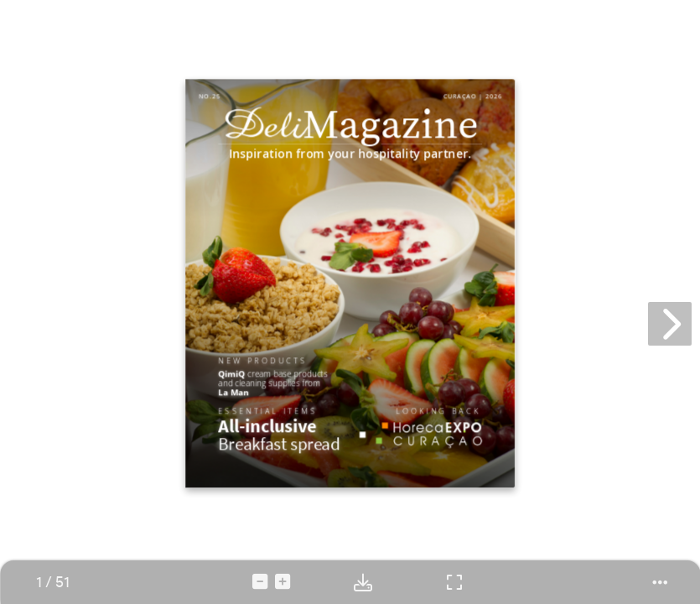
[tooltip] (53, 583)
